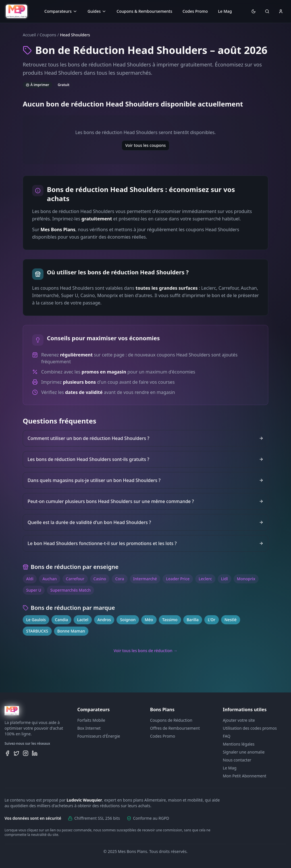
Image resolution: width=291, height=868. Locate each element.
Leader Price (178, 579)
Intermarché (145, 579)
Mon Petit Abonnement (245, 776)
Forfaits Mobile (91, 720)
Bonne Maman (71, 631)
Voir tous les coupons (146, 145)
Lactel (83, 620)
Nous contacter (237, 760)
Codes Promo (195, 11)
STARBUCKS (37, 631)
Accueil (29, 35)
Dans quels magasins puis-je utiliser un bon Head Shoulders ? (145, 480)
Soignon (128, 620)
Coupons (48, 35)
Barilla (193, 620)
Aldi (30, 579)
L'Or (212, 620)
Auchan (49, 579)
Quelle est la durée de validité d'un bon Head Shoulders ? (145, 522)
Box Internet (89, 728)
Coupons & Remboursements (144, 11)
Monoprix (246, 579)
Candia (61, 620)
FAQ (227, 736)
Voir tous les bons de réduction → (146, 651)
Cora (119, 579)
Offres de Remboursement (175, 728)
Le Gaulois (36, 620)
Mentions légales (239, 744)
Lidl (225, 579)
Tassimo (170, 620)
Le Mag (225, 11)
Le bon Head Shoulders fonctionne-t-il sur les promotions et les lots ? (145, 543)
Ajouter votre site (239, 720)
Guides (97, 11)
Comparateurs (61, 11)
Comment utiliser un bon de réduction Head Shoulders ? (145, 438)
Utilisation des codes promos (250, 728)
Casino (100, 579)
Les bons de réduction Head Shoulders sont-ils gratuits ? (145, 459)
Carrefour (75, 579)
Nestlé (231, 620)
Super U (34, 590)
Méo (149, 620)
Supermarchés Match (70, 590)
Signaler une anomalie (244, 752)
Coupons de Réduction (171, 720)
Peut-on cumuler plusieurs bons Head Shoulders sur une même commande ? (145, 501)
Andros (104, 620)
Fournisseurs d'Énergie (99, 736)
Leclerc (205, 579)
